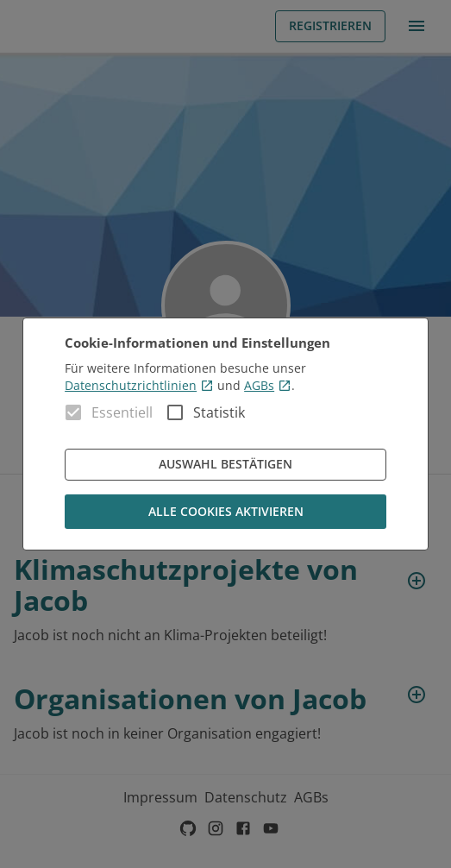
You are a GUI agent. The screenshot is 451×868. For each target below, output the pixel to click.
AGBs (268, 385)
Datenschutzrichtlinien (139, 385)
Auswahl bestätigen (225, 465)
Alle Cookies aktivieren (225, 512)
